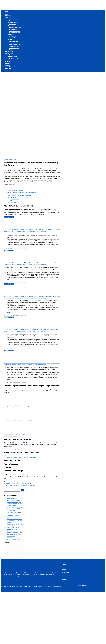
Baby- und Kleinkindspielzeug (13, 22)
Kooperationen (66, 572)
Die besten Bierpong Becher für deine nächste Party (18, 484)
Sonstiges (12, 67)
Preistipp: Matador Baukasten (15, 194)
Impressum (65, 579)
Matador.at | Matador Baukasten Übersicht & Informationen (22, 457)
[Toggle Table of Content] (5, 188)
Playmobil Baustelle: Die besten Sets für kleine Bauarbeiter (20, 485)
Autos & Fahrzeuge (15, 199)
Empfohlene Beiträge (13, 202)
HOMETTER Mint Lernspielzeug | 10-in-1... (15, 434)
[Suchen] (22, 490)
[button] (4, 71)
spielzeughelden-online (24, 586)
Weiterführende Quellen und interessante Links (21, 196)
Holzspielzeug (12, 160)
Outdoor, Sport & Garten (13, 39)
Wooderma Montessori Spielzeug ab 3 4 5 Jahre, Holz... (18, 420)
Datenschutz (65, 576)
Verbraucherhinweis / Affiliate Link (19, 249)
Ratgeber (8, 63)
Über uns (64, 569)
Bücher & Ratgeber (14, 48)
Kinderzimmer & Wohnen (13, 59)
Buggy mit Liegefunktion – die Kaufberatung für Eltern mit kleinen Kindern (14, 534)
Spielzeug (8, 16)
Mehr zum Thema (12, 197)
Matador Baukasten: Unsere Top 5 (15, 191)
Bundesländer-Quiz (12, 499)
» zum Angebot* (8, 249)
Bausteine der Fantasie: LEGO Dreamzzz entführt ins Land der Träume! (15, 521)
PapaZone (8, 68)
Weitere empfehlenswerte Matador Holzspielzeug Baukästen (22, 192)
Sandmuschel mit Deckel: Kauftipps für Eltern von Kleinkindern (13, 529)
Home (7, 14)
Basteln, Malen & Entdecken (13, 25)
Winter (11, 50)
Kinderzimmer (9, 51)
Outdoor (7, 62)
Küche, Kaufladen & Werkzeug (14, 34)
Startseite (6, 160)
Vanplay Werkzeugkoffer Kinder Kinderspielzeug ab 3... (18, 406)
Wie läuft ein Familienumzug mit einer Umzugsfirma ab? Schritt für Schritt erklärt (15, 509)
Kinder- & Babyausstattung (13, 56)
